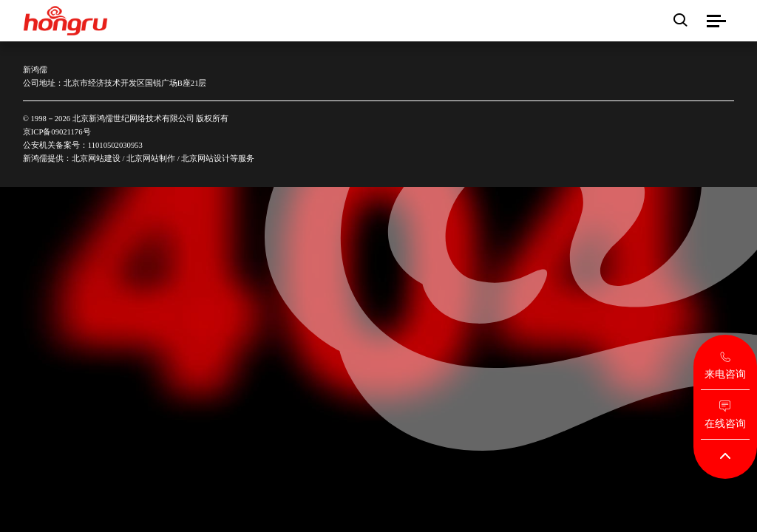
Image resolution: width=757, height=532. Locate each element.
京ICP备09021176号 (57, 132)
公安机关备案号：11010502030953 (83, 145)
